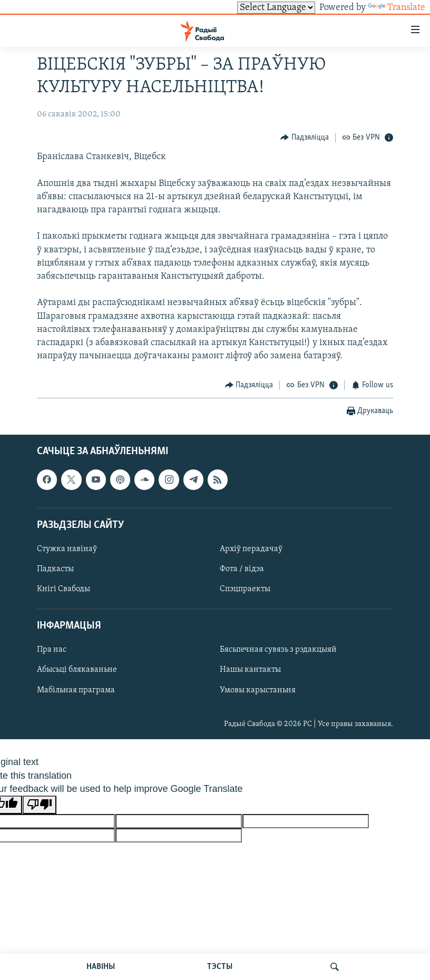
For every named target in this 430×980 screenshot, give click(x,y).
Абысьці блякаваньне (77, 670)
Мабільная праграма (76, 690)
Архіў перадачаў (251, 549)
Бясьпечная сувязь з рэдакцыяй (278, 650)
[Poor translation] (40, 805)
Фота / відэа (242, 569)
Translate (397, 8)
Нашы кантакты (250, 670)
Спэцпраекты (245, 589)
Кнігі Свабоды (63, 589)
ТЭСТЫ (220, 967)
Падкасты (55, 569)
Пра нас (52, 650)
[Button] (305, 137)
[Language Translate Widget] (276, 8)
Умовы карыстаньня (258, 690)
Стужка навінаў (67, 549)
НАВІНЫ (101, 967)
